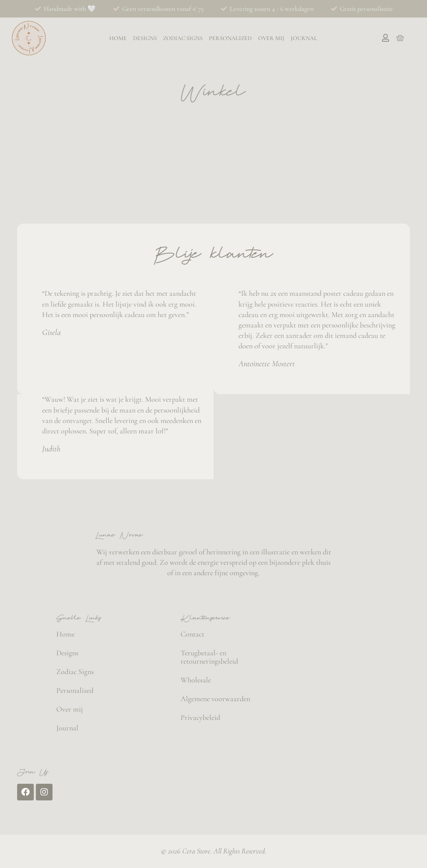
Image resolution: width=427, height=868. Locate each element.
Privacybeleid (200, 717)
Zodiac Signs (183, 38)
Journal (304, 38)
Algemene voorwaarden (215, 699)
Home (118, 38)
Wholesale (196, 680)
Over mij (271, 38)
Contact (192, 634)
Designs (145, 38)
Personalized (230, 38)
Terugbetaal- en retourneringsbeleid (209, 657)
